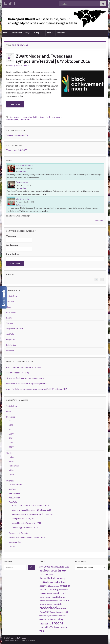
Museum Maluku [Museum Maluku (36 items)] (46, 604)
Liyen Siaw (22, 171)
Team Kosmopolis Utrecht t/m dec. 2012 (27, 537)
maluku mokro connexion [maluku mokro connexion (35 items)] (49, 601)
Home (6, 33)
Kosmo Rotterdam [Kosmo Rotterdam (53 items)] (49, 593)
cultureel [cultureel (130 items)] (60, 570)
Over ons (62, 33)
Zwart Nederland (48, 117)
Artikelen (26, 66)
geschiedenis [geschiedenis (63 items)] (59, 582)
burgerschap (27, 117)
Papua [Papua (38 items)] (42, 612)
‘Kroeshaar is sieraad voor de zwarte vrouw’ (25, 378)
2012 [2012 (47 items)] (67, 567)
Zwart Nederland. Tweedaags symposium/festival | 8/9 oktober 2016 (53, 59)
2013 (11, 420)
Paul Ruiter (22, 205)
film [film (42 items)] (50, 582)
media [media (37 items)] (63, 601)
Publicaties (11, 345)
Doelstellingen (15, 484)
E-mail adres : (13, 254)
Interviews (11, 312)
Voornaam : (19, 238)
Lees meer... (100, 220)
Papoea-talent (22, 182)
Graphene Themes (28, 641)
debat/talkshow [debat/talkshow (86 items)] (49, 578)
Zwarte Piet (25, 119)
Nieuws (9, 323)
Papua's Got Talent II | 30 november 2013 (30, 505)
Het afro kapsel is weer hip (18, 373)
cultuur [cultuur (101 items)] (44, 574)
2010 (11, 434)
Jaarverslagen (15, 493)
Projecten (11, 339)
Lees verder (15, 104)
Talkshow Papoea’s (24, 165)
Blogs (28, 33)
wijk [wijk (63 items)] (42, 631)
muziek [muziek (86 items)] (57, 604)
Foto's (12, 457)
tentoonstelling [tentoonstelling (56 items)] (55, 619)
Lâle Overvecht (23, 199)
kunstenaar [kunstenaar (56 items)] (45, 597)
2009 (11, 438)
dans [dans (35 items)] (51, 575)
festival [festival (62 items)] (44, 582)
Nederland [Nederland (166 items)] (48, 608)
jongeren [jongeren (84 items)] (65, 586)
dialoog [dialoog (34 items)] (63, 579)
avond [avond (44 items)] (50, 571)
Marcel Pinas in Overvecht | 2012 (26, 523)
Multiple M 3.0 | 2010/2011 (24, 519)
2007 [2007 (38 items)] (41, 567)
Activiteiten (17, 33)
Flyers (12, 475)
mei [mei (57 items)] (67, 600)
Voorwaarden (15, 542)
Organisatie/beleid (14, 329)
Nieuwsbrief (14, 498)
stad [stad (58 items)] (66, 612)
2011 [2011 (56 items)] (62, 567)
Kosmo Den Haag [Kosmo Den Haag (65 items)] (49, 589)
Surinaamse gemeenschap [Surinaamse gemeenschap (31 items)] (49, 616)
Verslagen (11, 350)
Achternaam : (19, 247)
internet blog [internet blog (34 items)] (54, 586)
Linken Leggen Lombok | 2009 (25, 527)
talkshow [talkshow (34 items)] (43, 619)
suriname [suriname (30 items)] (62, 616)
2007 (11, 447)
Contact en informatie (19, 533)
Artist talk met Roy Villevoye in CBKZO (23, 367)
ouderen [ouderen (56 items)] (62, 608)
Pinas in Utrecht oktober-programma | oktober (27, 384)
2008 (11, 443)
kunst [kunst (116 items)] (62, 593)
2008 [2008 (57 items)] (46, 567)
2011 (11, 429)
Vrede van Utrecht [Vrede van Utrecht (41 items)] (59, 627)
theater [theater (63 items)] (44, 624)
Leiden (36, 117)
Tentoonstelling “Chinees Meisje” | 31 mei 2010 (33, 514)
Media (51, 33)
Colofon (12, 546)
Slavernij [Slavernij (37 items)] (59, 612)
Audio (12, 461)
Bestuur (13, 489)
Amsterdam (15, 117)
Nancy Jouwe (15, 66)
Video (12, 470)
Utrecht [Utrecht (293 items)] (56, 623)
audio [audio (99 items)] (43, 570)
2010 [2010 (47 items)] (57, 567)
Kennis (9, 318)
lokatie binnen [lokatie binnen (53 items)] (59, 597)
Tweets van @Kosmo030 (17, 135)
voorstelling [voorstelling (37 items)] (45, 627)
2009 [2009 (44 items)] (52, 567)
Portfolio (13, 502)
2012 (11, 425)
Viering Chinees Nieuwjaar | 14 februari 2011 (32, 510)
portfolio (10, 334)
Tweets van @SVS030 (17, 150)
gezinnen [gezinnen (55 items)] (44, 586)
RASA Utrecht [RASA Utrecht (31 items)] (50, 612)
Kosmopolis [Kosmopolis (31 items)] (63, 590)
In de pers (39, 33)
